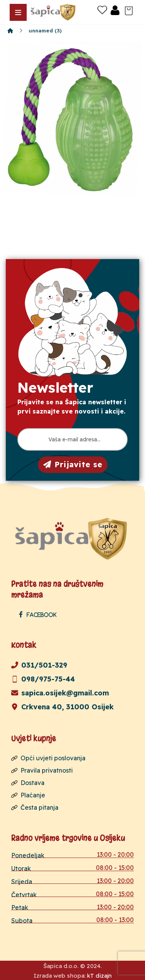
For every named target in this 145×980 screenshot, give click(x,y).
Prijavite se (73, 464)
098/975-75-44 (43, 679)
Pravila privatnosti (42, 770)
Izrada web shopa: (60, 976)
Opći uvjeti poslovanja (48, 758)
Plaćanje (28, 795)
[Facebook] (40, 614)
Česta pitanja (35, 807)
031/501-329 (39, 665)
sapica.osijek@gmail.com (60, 693)
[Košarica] (129, 10)
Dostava (28, 783)
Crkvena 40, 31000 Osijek (62, 707)
